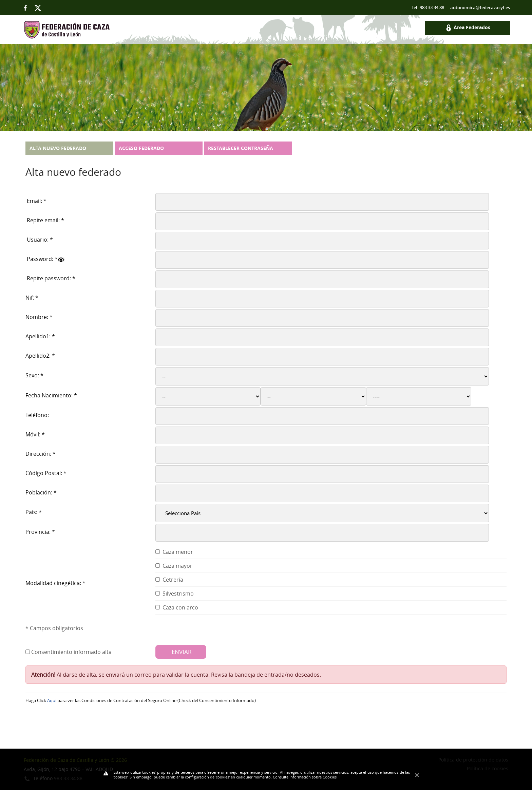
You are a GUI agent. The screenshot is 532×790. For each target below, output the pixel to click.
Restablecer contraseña (241, 148)
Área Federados (468, 27)
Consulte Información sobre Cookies (305, 777)
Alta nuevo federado (58, 148)
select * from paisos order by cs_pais (322, 513)
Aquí (52, 700)
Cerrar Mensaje (417, 774)
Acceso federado (141, 148)
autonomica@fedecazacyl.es (480, 7)
